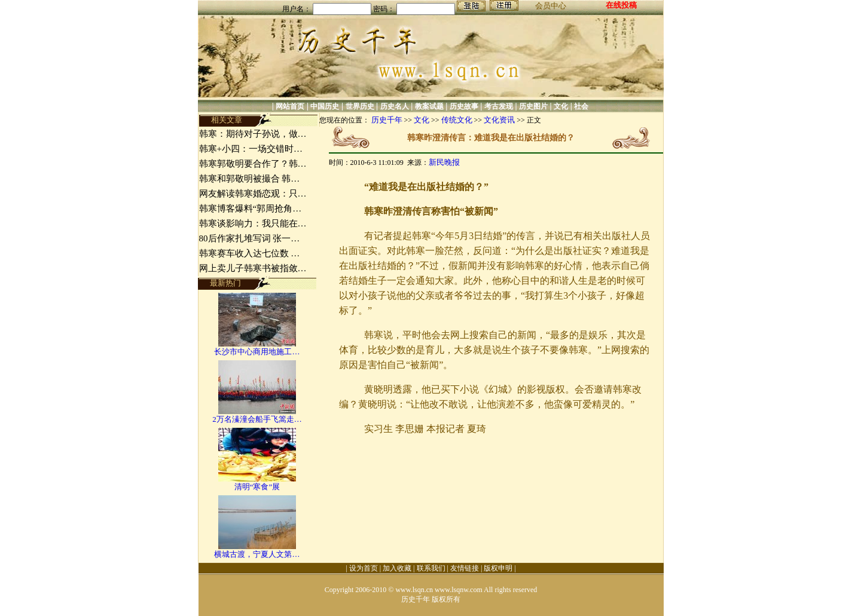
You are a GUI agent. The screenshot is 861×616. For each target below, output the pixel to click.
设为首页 (364, 568)
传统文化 (457, 120)
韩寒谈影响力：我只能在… (253, 223)
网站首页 (290, 106)
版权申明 (498, 568)
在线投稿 (621, 5)
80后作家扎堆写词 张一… (250, 238)
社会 (581, 106)
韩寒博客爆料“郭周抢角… (251, 209)
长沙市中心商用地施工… (257, 352)
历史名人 (395, 106)
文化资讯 (499, 120)
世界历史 (360, 106)
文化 (561, 106)
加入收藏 (397, 568)
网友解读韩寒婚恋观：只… (253, 194)
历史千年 (387, 120)
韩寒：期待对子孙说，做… (253, 134)
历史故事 (464, 106)
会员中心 (551, 6)
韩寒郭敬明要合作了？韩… (253, 164)
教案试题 (429, 106)
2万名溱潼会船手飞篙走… (257, 419)
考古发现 (499, 106)
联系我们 (431, 568)
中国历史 (325, 106)
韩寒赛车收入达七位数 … (250, 253)
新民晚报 (444, 162)
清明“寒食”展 (257, 487)
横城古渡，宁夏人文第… (257, 554)
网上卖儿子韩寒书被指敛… (253, 268)
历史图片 (533, 106)
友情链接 (465, 568)
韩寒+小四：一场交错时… (251, 149)
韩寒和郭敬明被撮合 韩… (250, 179)
